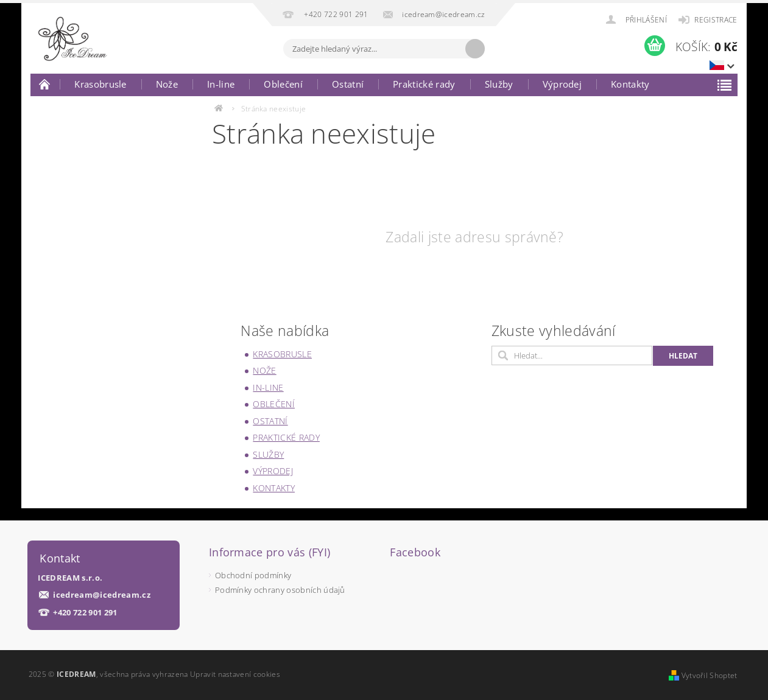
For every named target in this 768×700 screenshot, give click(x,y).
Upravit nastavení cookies (235, 674)
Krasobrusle (100, 84)
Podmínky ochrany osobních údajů (280, 590)
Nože (167, 84)
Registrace (716, 20)
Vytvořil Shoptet (710, 675)
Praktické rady (424, 84)
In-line (221, 84)
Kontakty (630, 84)
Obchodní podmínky (253, 575)
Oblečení (283, 84)
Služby (499, 84)
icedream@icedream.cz (101, 595)
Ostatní (348, 84)
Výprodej (562, 84)
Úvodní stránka (45, 84)
